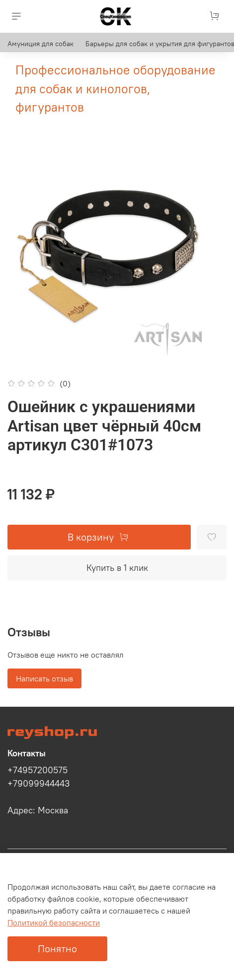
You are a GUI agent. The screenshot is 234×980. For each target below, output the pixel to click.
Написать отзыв (44, 678)
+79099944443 (39, 784)
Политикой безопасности (54, 922)
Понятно (57, 949)
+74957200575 (38, 770)
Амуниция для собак (40, 44)
